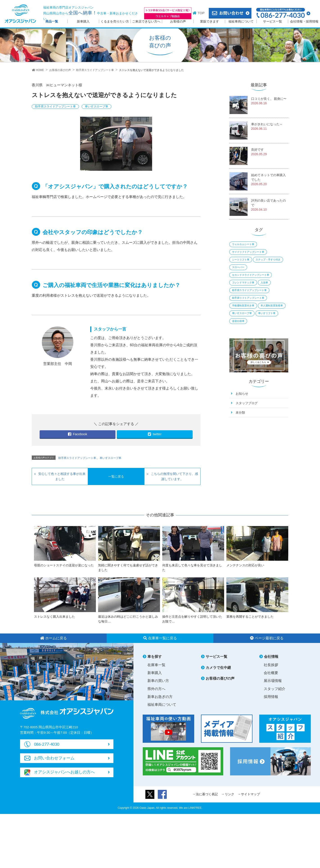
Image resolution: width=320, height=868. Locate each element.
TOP (201, 13)
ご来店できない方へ (146, 22)
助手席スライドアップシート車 (55, 106)
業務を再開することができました (250, 617)
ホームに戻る (53, 638)
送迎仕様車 (238, 321)
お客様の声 (178, 22)
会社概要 (271, 673)
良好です (257, 150)
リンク (230, 794)
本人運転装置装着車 (272, 305)
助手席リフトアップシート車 (248, 298)
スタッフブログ (247, 403)
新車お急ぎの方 (160, 697)
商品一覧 (52, 22)
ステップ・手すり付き (268, 260)
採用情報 (271, 697)
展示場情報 (273, 681)
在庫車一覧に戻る (160, 638)
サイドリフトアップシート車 (248, 252)
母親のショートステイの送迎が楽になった (64, 565)
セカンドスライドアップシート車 (251, 275)
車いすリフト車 (267, 313)
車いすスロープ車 (97, 106)
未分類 (240, 412)
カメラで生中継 (218, 668)
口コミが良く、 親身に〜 (269, 99)
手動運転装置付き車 (243, 305)
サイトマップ (250, 794)
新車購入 (83, 22)
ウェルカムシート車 (243, 244)
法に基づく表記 (207, 794)
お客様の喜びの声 (220, 678)
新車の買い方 (158, 681)
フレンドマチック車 (243, 282)
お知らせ (242, 394)
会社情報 (271, 657)
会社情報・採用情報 (304, 22)
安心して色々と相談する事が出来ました (62, 476)
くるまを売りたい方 (115, 22)
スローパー (238, 267)
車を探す (155, 657)
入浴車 (264, 282)
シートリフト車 (241, 260)
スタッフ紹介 (275, 689)
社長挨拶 (271, 665)
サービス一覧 (273, 22)
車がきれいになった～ (267, 124)
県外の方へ (156, 689)
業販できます (210, 22)
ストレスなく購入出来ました (54, 617)
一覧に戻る (116, 476)
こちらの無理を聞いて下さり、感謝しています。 (174, 476)
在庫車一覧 (156, 665)
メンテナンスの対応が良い (245, 565)
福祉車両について (241, 22)
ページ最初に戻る (267, 638)
